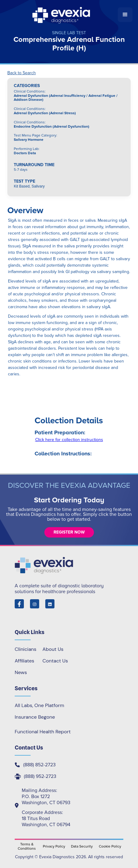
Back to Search (22, 73)
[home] (62, 15)
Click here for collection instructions (69, 440)
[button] (125, 15)
